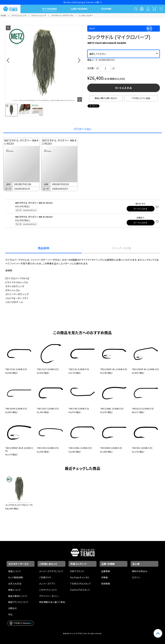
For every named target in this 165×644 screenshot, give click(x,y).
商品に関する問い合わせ (106, 98)
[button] (9, 60)
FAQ (10, 614)
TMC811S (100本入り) (143, 409)
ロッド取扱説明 (16, 577)
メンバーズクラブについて (51, 571)
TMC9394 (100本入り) (16, 409)
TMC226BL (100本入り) (112, 409)
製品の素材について (18, 596)
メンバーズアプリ (47, 584)
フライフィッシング (19, 15)
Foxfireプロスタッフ (80, 590)
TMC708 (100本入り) (79, 409)
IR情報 (105, 577)
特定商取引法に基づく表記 (52, 602)
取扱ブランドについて (18, 602)
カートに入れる (124, 88)
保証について (15, 571)
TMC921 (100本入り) (142, 448)
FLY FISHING (50, 9)
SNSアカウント (77, 571)
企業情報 (106, 571)
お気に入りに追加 (141, 98)
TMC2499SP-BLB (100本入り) (19, 449)
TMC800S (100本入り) (111, 448)
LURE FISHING (79, 9)
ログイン (136, 577)
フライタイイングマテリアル (62, 15)
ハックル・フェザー (86, 15)
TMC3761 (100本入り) (16, 369)
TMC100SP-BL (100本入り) (114, 369)
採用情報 (106, 584)
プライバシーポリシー (49, 596)
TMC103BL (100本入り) (80, 448)
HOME (3, 15)
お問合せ (13, 608)
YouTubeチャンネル (80, 577)
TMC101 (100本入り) (79, 369)
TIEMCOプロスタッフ (80, 584)
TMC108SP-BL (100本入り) (145, 369)
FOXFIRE (106, 9)
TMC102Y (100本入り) (48, 409)
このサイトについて (48, 590)
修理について (15, 590)
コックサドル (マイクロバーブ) (19, 505)
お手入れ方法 (15, 584)
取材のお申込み (140, 571)
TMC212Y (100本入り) (48, 369)
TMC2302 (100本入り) (48, 448)
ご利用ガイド (45, 577)
